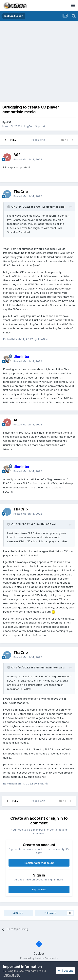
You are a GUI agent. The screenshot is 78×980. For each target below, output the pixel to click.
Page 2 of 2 (39, 140)
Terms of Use (11, 975)
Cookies (39, 953)
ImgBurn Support (35, 126)
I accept (65, 971)
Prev (13, 140)
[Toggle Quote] (9, 207)
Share (18, 913)
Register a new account (39, 863)
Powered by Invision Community (39, 958)
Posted (28, 159)
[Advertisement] (39, 62)
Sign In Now (39, 889)
